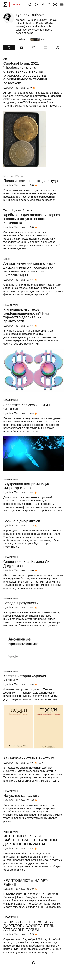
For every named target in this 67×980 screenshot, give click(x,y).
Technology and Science (18, 210)
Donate (16, 4)
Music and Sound (14, 176)
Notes (7, 259)
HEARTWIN (11, 305)
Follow (22, 39)
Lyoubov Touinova (14, 88)
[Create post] (42, 4)
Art (5, 59)
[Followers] (37, 40)
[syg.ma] (5, 4)
